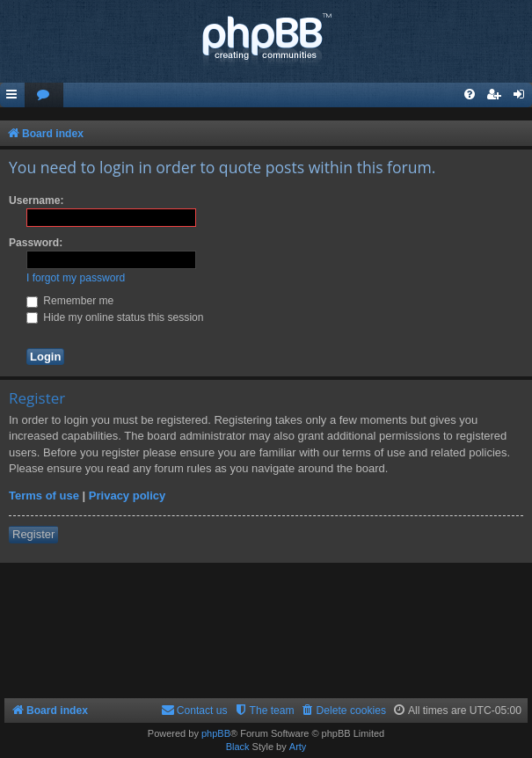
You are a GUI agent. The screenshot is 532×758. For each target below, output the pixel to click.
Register (33, 534)
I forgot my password (76, 278)
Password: (36, 243)
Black (238, 747)
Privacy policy (127, 496)
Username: (36, 200)
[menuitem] (44, 95)
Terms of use (44, 496)
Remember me (70, 301)
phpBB (216, 733)
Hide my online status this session (115, 317)
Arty (298, 747)
